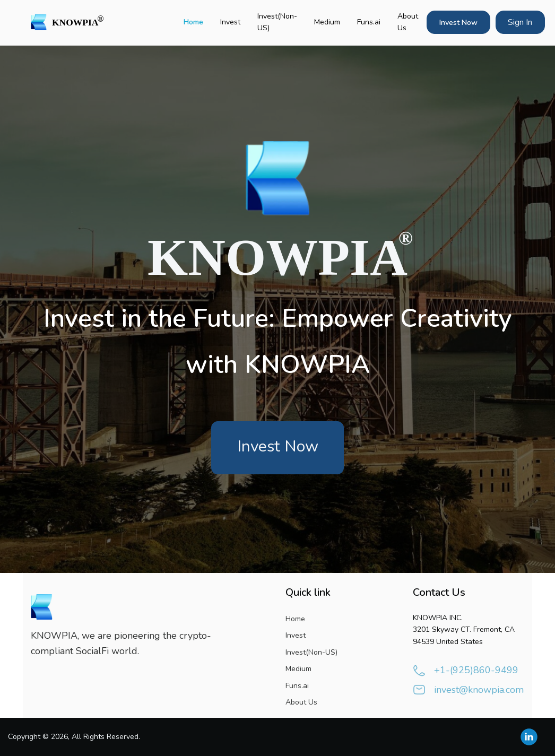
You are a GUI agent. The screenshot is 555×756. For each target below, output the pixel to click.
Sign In (520, 22)
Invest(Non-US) (277, 22)
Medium (327, 22)
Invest (230, 22)
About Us (408, 22)
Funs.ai (369, 22)
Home (193, 22)
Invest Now (458, 23)
